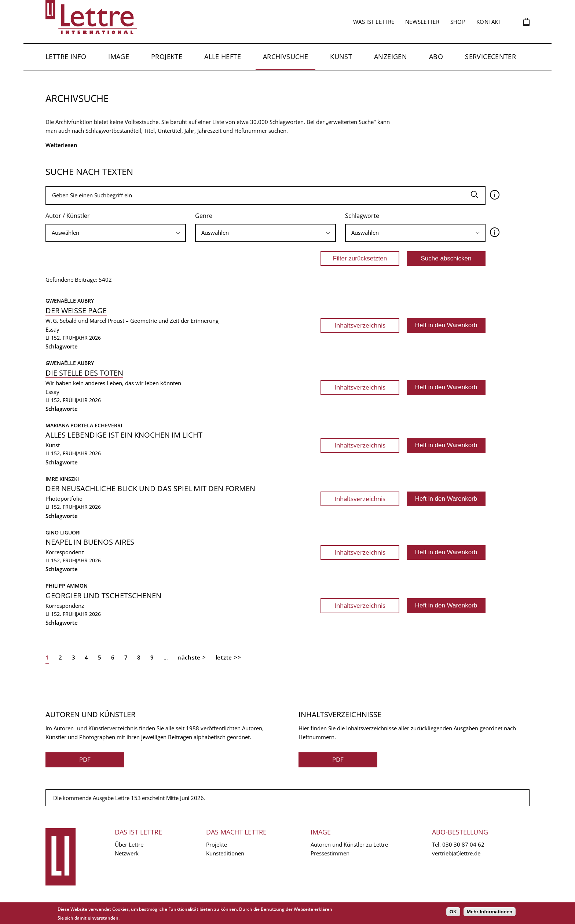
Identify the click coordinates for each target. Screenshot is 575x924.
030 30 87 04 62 (463, 844)
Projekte (167, 56)
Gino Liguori (63, 532)
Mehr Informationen (490, 912)
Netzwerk (127, 853)
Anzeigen (391, 56)
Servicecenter (490, 56)
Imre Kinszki (62, 479)
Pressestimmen (330, 853)
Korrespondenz (65, 552)
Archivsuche (285, 56)
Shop (458, 22)
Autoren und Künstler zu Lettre (349, 844)
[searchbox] (116, 233)
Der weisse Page (76, 311)
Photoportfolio (64, 498)
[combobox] (116, 233)
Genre (204, 216)
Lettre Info (66, 56)
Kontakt (489, 22)
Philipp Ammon (67, 586)
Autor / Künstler (68, 216)
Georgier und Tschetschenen (103, 596)
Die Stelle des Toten (84, 373)
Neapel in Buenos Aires (90, 542)
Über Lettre (129, 844)
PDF (85, 759)
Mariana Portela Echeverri (84, 425)
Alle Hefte (223, 56)
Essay (52, 329)
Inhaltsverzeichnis (360, 325)
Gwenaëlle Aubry (70, 301)
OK (453, 912)
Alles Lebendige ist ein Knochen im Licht (124, 435)
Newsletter (422, 22)
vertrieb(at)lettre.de (456, 853)
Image (119, 56)
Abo (436, 56)
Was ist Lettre (374, 22)
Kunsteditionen (225, 853)
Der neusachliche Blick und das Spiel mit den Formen (150, 488)
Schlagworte (362, 216)
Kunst (341, 56)
